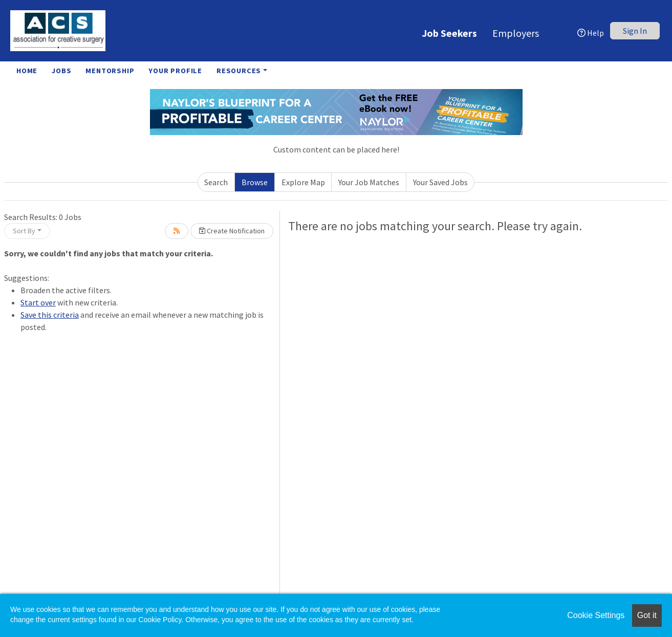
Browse (255, 182)
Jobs (61, 71)
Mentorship (110, 71)
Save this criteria (50, 315)
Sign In (635, 31)
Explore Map (303, 182)
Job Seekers (449, 33)
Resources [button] (239, 71)
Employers (516, 33)
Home (27, 71)
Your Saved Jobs (440, 182)
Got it (647, 615)
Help (591, 33)
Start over (38, 302)
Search (216, 182)
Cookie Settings (596, 615)
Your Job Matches (369, 182)
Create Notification (232, 231)
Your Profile (175, 71)
